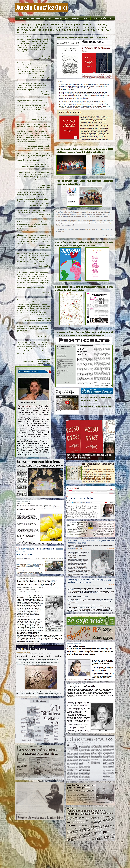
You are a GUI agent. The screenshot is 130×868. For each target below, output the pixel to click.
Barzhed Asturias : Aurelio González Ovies (96, 407)
